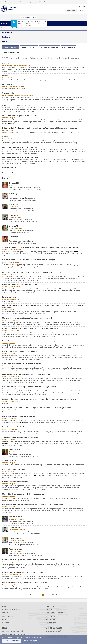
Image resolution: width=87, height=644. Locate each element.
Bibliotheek (42, 2)
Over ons (49, 610)
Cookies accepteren (12, 641)
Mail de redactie (8, 616)
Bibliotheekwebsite (11, 52)
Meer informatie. (38, 638)
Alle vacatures (51, 620)
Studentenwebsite (29, 47)
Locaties (5, 613)
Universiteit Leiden (6, 2)
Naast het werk (51, 623)
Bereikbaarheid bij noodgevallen (13, 631)
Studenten (16, 2)
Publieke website (11, 47)
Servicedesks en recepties (11, 610)
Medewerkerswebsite (7, 28)
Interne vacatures (52, 616)
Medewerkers (24, 2)
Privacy (5, 620)
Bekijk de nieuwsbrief (53, 631)
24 (53, 595)
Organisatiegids (33, 2)
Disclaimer (6, 623)
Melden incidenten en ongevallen (14, 634)
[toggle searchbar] (84, 6)
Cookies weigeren (32, 641)
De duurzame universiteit (54, 613)
